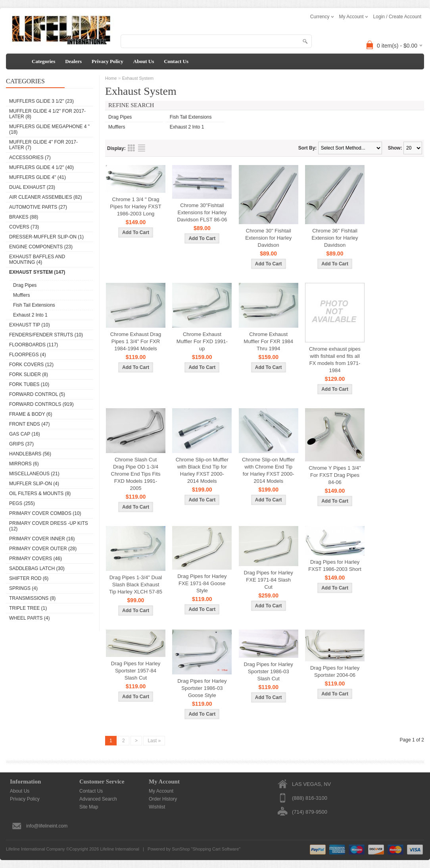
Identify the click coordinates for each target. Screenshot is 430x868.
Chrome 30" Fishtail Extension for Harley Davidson (268, 238)
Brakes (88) (24, 217)
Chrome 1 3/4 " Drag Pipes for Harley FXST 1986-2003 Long (135, 206)
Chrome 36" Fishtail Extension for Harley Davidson (335, 238)
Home (111, 78)
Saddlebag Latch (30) (37, 568)
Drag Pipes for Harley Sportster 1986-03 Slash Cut (269, 671)
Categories (43, 61)
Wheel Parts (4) (29, 618)
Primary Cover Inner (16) (42, 539)
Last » (154, 741)
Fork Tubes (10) (29, 384)
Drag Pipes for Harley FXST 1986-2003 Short (335, 566)
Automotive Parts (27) (38, 207)
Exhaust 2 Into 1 (30, 315)
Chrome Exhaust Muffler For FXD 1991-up (202, 341)
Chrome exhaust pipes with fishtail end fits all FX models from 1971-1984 (335, 360)
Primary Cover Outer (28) (43, 549)
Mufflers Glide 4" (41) (37, 177)
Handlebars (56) (30, 454)
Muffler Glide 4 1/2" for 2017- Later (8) (47, 114)
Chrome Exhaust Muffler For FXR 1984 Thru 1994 (268, 341)
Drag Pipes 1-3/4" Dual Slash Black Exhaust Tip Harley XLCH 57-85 (136, 585)
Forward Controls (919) (41, 404)
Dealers (73, 61)
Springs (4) (23, 588)
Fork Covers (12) (31, 365)
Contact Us (176, 61)
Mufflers (21, 295)
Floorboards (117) (34, 345)
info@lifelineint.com (47, 826)
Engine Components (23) (41, 247)
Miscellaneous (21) (34, 474)
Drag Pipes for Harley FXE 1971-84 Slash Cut (269, 580)
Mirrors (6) (24, 464)
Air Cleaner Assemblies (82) (45, 197)
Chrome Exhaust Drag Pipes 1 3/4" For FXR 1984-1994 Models (136, 341)
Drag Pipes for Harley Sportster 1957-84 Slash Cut (136, 671)
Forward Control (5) (37, 394)
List (142, 148)
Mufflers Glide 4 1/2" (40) (41, 167)
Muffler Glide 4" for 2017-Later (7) (43, 145)
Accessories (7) (30, 157)
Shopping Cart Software (216, 849)
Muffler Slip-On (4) (34, 484)
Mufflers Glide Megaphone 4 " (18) (49, 129)
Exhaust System (138, 78)
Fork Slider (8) (29, 374)
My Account (161, 791)
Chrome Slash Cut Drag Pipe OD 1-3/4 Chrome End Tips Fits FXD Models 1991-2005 (136, 474)
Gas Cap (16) (25, 434)
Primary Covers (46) (36, 559)
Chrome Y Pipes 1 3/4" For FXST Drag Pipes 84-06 (335, 475)
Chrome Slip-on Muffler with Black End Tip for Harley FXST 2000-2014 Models (202, 470)
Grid (131, 148)
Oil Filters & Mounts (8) (40, 494)
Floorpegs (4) (28, 355)
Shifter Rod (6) (29, 578)
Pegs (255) (22, 503)
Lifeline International (119, 849)
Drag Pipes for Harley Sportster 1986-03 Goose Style (202, 688)
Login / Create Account (397, 17)
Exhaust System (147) (37, 272)
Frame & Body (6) (31, 414)
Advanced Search (98, 799)
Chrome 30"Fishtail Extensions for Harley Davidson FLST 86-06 (202, 212)
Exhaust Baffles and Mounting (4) (37, 259)
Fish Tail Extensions (34, 305)
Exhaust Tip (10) (30, 325)
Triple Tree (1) (28, 608)
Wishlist (157, 807)
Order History (163, 799)
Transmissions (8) (32, 598)
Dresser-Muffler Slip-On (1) (46, 237)
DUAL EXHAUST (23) (32, 187)
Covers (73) (24, 227)
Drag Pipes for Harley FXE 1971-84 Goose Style (202, 583)
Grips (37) (21, 444)
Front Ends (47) (29, 424)
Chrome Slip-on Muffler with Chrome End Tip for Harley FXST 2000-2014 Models (268, 470)
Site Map (89, 807)
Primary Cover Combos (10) (45, 513)
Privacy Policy (107, 61)
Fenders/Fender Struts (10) (46, 335)
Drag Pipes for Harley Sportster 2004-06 (335, 671)
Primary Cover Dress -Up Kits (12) (49, 526)
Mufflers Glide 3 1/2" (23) (41, 101)
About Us (144, 61)
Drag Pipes (25, 285)
